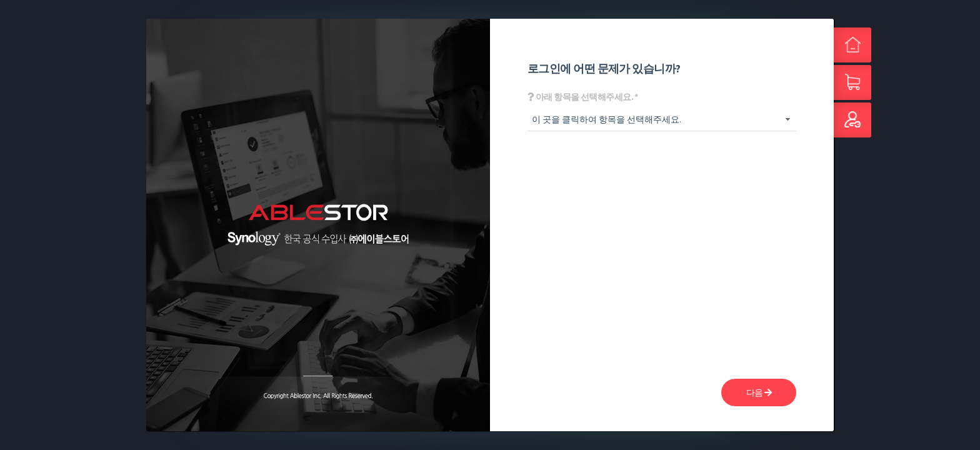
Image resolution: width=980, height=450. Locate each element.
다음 (759, 392)
